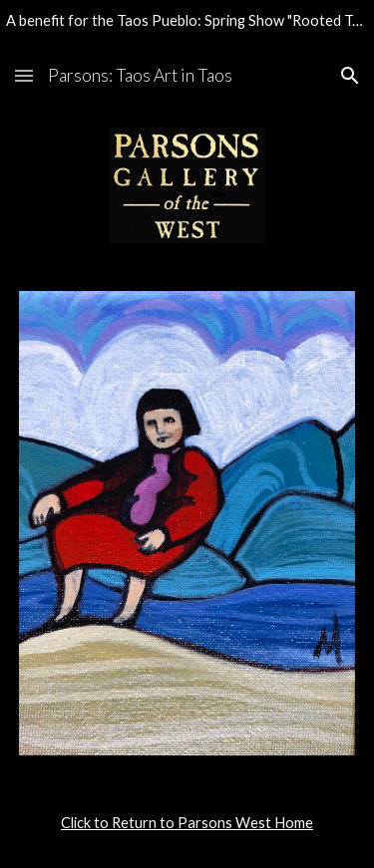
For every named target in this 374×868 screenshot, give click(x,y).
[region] (187, 24)
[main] (187, 823)
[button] (24, 75)
